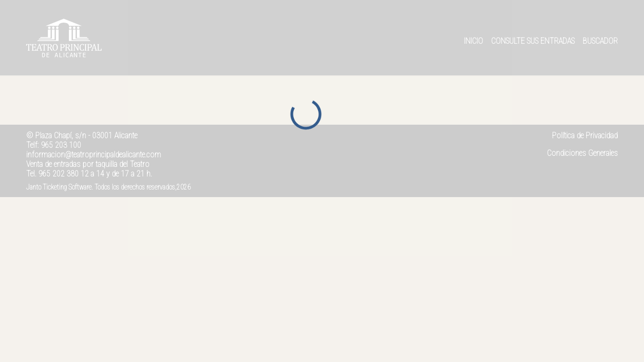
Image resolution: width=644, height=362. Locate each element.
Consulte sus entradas (533, 41)
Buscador (600, 41)
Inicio (473, 41)
